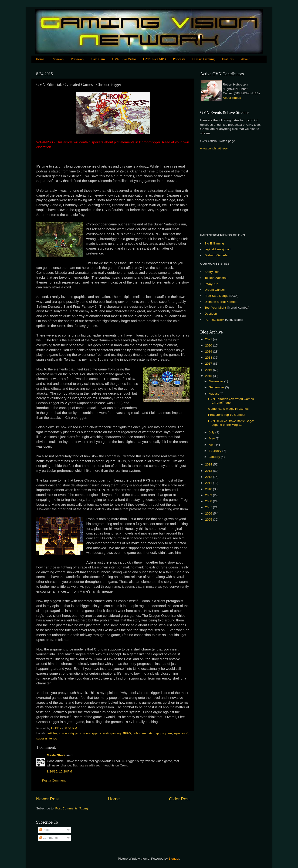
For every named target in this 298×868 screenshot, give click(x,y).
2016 (209, 370)
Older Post (179, 799)
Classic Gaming (203, 59)
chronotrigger (89, 733)
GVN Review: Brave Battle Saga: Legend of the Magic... (231, 423)
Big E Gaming (214, 243)
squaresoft (181, 733)
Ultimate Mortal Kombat (221, 302)
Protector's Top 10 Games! (227, 415)
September (217, 387)
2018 (209, 358)
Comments (48, 838)
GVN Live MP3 (154, 59)
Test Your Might (215, 308)
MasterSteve (56, 755)
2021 (209, 339)
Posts (45, 830)
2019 (209, 351)
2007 (209, 507)
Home (40, 59)
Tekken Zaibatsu (216, 278)
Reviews (58, 59)
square (167, 733)
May (212, 438)
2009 (209, 495)
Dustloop (211, 314)
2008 (209, 501)
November (217, 381)
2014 (209, 464)
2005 (209, 520)
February (216, 451)
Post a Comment (54, 781)
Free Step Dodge (217, 296)
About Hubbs (232, 98)
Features (228, 59)
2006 (209, 513)
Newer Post (47, 799)
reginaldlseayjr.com (218, 249)
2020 (209, 345)
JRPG (127, 733)
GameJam (98, 59)
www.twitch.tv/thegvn (215, 148)
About (245, 59)
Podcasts (179, 59)
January (215, 457)
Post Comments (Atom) (72, 808)
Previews (77, 59)
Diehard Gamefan (217, 255)
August (214, 394)
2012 (209, 477)
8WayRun (212, 284)
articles (52, 733)
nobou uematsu (144, 733)
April (212, 445)
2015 (209, 376)
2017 (209, 364)
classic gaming (110, 733)
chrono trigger (69, 733)
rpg (158, 733)
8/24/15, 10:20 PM (59, 771)
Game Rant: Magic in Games (228, 409)
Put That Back (215, 320)
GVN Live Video (124, 59)
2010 (209, 489)
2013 (209, 471)
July (212, 432)
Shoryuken (212, 272)
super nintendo (47, 738)
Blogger (174, 859)
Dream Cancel (215, 290)
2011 (209, 483)
